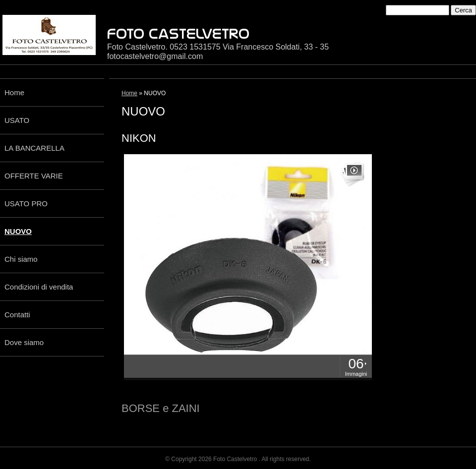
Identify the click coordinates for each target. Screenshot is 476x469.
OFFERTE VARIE (34, 176)
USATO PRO (26, 204)
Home (14, 92)
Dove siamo (24, 342)
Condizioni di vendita (39, 287)
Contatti (17, 315)
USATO (17, 120)
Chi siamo (21, 259)
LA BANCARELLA (34, 148)
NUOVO (18, 231)
